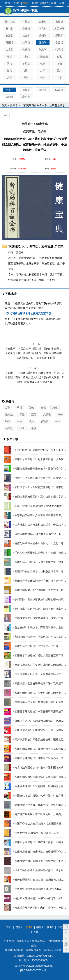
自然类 (59, 22)
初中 (43, 77)
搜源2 (45, 3)
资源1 (16, 3)
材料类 (10, 29)
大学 (10, 77)
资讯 (59, 57)
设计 (26, 71)
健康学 (43, 42)
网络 (10, 64)
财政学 (43, 49)
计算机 (26, 22)
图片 (59, 71)
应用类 (26, 97)
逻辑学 (43, 36)
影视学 (59, 36)
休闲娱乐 (43, 57)
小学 (59, 77)
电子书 (10, 90)
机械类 (26, 49)
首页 (8, 3)
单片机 (26, 64)
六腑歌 (47, 415)
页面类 (10, 97)
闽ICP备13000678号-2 (33, 970)
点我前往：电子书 (35, 131)
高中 (26, 77)
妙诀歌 (45, 421)
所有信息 (10, 22)
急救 (55, 408)
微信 (10, 71)
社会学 (26, 36)
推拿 (22, 428)
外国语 (10, 42)
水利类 (43, 29)
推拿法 (9, 415)
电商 (43, 64)
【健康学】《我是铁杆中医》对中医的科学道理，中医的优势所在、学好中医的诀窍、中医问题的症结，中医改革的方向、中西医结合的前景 (35, 351)
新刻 (8, 408)
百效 (31, 408)
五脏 (34, 415)
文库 (43, 71)
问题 (61, 3)
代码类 (59, 49)
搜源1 (35, 3)
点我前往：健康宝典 (35, 124)
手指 (22, 415)
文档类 (43, 90)
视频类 (26, 90)
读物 (59, 64)
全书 (43, 408)
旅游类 (10, 36)
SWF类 (59, 90)
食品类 (59, 42)
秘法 (8, 421)
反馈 (53, 3)
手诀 (20, 421)
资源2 (26, 3)
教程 (10, 57)
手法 (58, 421)
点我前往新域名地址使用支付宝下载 (29, 313)
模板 (26, 57)
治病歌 (9, 428)
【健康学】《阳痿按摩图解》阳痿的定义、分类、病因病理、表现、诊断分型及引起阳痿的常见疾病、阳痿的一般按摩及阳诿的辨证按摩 (35, 375)
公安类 (43, 22)
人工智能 (59, 29)
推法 (31, 421)
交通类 (26, 29)
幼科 (20, 408)
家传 (60, 415)
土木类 (10, 49)
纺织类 (26, 42)
